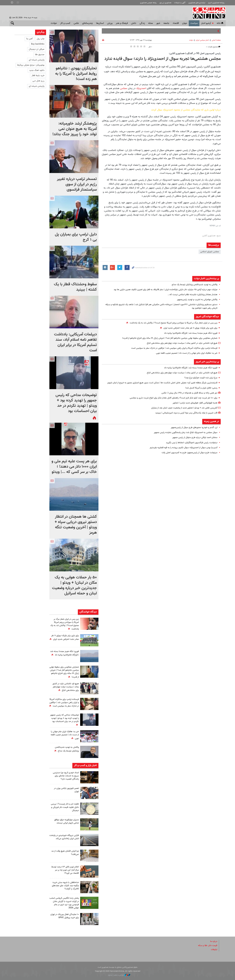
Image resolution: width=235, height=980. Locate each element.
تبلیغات (214, 950)
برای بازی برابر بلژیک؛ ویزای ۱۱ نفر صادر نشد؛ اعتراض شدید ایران (190, 328)
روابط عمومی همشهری (148, 3)
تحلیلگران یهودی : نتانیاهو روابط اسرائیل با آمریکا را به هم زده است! (76, 74)
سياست (194, 23)
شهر (158, 23)
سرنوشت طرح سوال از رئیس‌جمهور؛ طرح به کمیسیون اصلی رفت (190, 453)
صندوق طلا (40, 55)
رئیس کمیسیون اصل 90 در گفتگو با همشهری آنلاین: (195, 53)
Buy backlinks (38, 44)
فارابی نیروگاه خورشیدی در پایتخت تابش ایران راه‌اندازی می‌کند (64, 837)
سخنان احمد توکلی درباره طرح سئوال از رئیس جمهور (195, 438)
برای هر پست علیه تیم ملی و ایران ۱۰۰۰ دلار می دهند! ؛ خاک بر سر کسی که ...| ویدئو (74, 467)
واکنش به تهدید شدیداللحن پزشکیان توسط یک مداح (195, 285)
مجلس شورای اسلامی (210, 252)
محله (151, 23)
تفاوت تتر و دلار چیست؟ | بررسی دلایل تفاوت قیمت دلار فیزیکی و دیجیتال (65, 807)
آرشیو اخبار (206, 23)
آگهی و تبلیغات (180, 3)
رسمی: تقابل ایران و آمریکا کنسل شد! (201, 388)
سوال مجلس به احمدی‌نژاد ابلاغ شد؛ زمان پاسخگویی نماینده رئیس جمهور (186, 433)
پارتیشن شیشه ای (37, 60)
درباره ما (214, 941)
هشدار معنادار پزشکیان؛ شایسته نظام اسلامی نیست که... (193, 295)
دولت (191, 40)
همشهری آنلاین (207, 13)
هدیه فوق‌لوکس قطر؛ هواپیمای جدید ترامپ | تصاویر (195, 403)
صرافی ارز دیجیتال (37, 49)
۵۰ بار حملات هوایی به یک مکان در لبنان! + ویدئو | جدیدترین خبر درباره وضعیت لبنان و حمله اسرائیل (74, 585)
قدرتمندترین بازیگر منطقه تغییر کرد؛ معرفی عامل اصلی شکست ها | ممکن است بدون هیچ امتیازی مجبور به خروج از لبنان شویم (162, 383)
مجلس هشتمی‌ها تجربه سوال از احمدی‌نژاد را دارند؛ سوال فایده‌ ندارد (163, 59)
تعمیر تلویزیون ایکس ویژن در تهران (66, 790)
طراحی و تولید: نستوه (119, 975)
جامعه (166, 23)
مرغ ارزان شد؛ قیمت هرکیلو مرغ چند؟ (201, 378)
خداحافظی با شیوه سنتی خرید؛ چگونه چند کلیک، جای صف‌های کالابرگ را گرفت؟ (65, 886)
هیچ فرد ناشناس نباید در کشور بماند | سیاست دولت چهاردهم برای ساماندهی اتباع (182, 343)
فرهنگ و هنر (122, 23)
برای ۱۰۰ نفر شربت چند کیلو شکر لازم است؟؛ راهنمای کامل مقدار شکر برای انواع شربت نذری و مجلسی (174, 398)
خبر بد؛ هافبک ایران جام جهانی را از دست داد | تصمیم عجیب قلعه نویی (187, 353)
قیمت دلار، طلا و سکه (208, 946)
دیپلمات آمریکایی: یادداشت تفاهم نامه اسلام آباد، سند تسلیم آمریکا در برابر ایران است (75, 342)
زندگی (142, 23)
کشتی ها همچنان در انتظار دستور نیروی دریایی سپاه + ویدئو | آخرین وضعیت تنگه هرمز (76, 525)
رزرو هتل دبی (38, 81)
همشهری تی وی (165, 3)
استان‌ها (100, 23)
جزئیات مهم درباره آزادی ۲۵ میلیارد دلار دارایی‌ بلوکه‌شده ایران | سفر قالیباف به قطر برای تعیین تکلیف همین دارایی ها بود (166, 290)
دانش (134, 23)
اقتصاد (176, 23)
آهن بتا (29, 39)
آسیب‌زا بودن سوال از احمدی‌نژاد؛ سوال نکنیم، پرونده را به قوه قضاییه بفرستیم (184, 448)
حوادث (54, 23)
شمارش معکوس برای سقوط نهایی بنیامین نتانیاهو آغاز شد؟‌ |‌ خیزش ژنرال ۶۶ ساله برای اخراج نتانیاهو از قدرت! (170, 338)
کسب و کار (65, 23)
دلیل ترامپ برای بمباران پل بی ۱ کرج (76, 237)
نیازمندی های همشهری (197, 3)
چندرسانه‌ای (87, 23)
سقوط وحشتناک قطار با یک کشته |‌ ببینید (75, 287)
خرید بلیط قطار (38, 76)
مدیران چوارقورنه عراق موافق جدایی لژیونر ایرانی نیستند (67, 821)
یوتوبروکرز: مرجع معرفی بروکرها (31, 65)
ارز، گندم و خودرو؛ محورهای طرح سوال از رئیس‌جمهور (194, 428)
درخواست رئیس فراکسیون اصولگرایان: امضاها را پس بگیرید (192, 443)
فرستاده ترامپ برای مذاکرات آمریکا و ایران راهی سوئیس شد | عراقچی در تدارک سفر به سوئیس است (174, 348)
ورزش (110, 23)
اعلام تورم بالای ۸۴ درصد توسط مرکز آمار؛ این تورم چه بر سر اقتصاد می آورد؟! (65, 870)
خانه (220, 23)
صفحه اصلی (216, 40)
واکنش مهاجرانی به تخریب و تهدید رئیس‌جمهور (197, 300)
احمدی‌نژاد (141, 88)
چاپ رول (41, 39)
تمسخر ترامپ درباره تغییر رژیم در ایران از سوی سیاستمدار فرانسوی (77, 184)
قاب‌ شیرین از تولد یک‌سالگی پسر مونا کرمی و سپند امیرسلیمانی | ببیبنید (186, 413)
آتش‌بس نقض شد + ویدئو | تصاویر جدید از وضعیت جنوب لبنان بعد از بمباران (184, 408)
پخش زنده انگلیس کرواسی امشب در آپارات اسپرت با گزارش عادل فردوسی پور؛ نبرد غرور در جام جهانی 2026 (64, 903)
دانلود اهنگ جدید (37, 70)
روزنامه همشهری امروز (216, 3)
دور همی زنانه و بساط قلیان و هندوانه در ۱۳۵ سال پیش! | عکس (189, 393)
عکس (76, 23)
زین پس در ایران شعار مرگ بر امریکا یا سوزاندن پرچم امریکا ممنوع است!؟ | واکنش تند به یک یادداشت (174, 323)
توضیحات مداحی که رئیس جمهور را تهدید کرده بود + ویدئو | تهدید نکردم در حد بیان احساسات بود (76, 403)
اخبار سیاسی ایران (202, 40)
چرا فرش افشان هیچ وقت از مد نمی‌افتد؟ (65, 853)
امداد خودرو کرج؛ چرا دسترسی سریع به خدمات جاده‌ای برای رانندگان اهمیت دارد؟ (66, 776)
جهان (185, 23)
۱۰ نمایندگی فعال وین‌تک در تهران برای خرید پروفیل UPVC (65, 916)
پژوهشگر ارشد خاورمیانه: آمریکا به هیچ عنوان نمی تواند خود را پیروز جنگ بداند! (75, 129)
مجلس (123, 88)
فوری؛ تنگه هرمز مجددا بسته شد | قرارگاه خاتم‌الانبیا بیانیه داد (191, 333)
